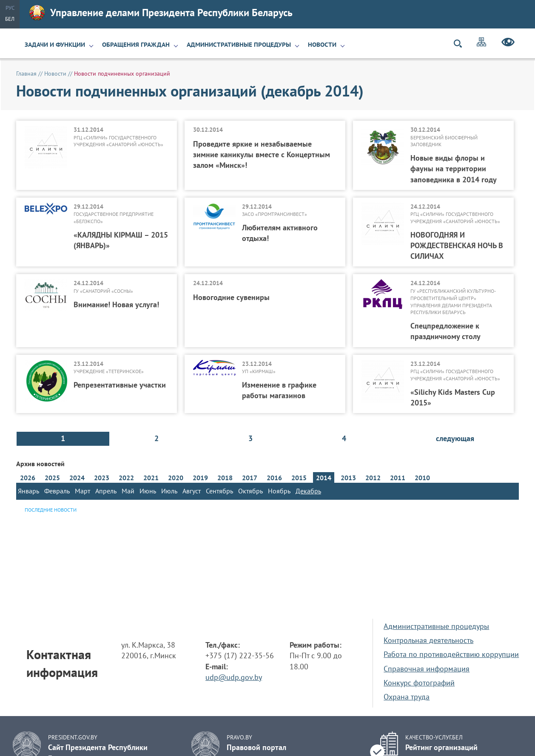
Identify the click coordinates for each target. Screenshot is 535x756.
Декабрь (308, 491)
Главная (26, 74)
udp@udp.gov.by (234, 677)
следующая (455, 438)
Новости (322, 45)
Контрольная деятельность (428, 640)
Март (83, 491)
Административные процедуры (239, 45)
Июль (169, 491)
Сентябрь (219, 491)
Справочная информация (427, 669)
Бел (10, 19)
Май (128, 491)
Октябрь (250, 491)
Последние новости (51, 510)
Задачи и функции (55, 45)
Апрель (106, 491)
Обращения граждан (136, 45)
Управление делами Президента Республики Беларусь (161, 13)
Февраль (57, 491)
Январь (28, 491)
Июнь (148, 491)
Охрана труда (407, 697)
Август (192, 491)
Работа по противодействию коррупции (451, 654)
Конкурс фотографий (419, 683)
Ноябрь (279, 491)
